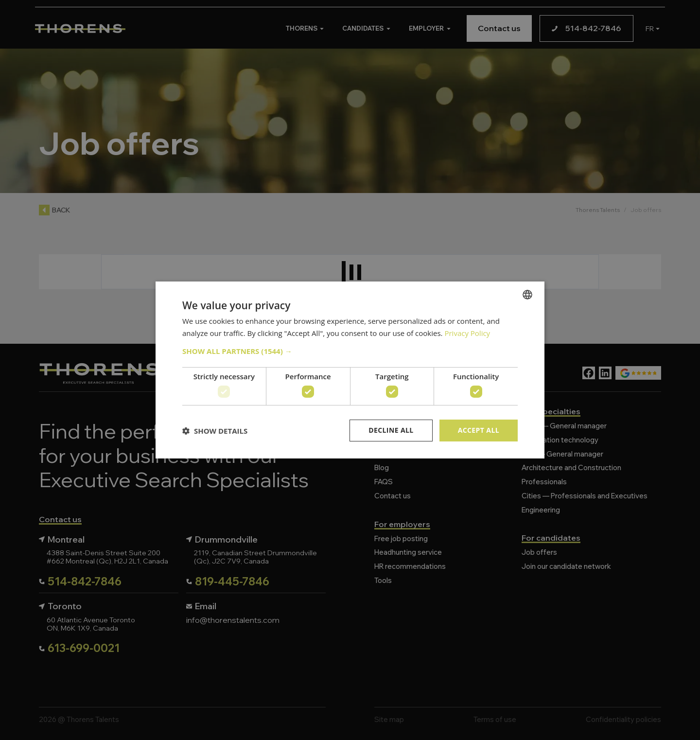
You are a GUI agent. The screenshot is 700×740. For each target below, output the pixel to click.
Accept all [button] (479, 430)
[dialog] (350, 370)
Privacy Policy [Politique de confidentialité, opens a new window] (467, 333)
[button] (350, 351)
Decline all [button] (391, 430)
